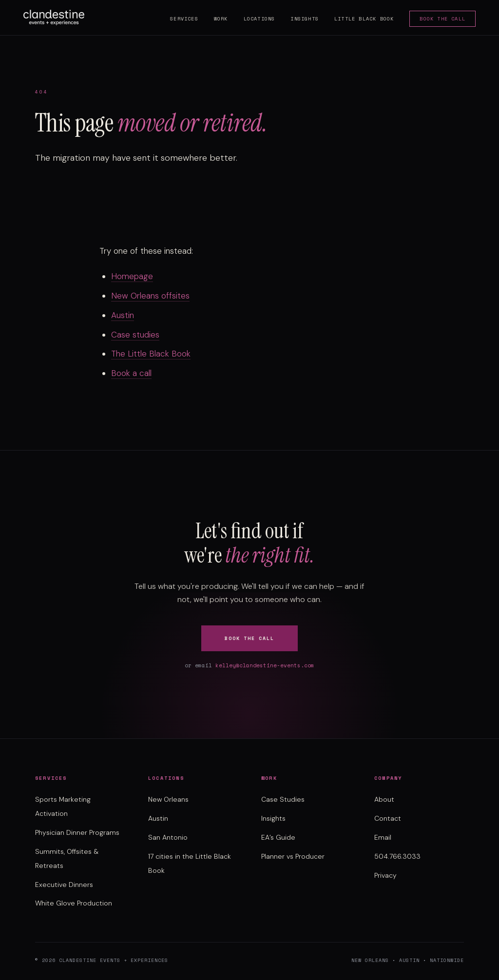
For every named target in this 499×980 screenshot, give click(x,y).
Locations (259, 19)
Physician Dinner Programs (77, 832)
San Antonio (168, 837)
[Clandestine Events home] (54, 18)
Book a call (131, 373)
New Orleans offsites (150, 296)
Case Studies (283, 799)
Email (383, 837)
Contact (388, 818)
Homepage (132, 276)
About (384, 799)
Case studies (135, 335)
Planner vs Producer (293, 856)
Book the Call (442, 19)
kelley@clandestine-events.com (265, 665)
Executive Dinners (64, 885)
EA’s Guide (278, 837)
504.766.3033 (397, 856)
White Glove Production (74, 903)
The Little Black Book (151, 354)
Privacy (385, 875)
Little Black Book (364, 19)
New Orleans (168, 799)
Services (184, 19)
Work (221, 19)
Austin (123, 315)
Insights (305, 19)
